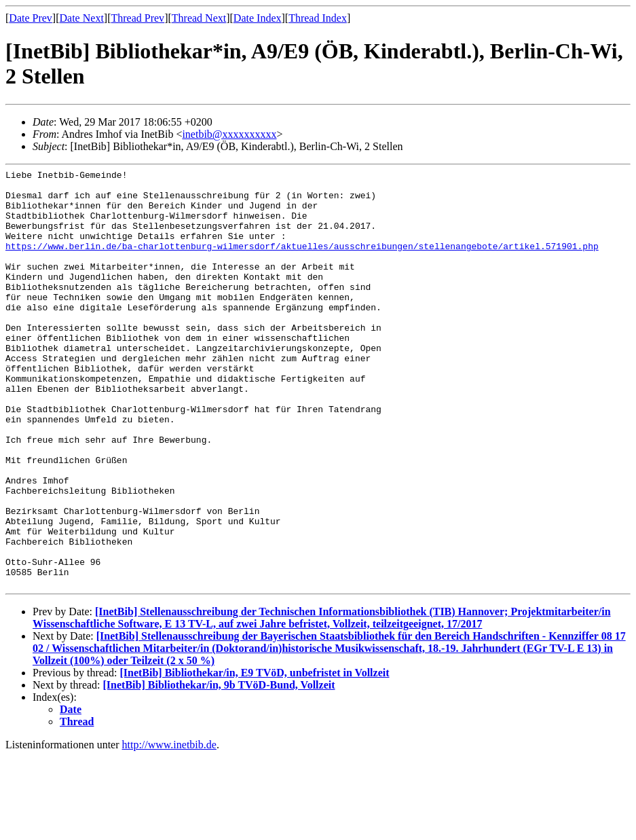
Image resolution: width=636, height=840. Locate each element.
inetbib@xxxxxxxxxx (229, 134)
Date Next (82, 18)
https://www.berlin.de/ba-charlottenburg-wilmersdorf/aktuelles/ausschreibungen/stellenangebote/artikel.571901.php (302, 262)
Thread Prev (137, 18)
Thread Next (199, 18)
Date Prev (31, 18)
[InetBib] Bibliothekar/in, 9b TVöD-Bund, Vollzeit (219, 768)
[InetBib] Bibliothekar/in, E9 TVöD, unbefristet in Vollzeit (254, 756)
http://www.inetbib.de (169, 828)
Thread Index (318, 18)
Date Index (258, 18)
